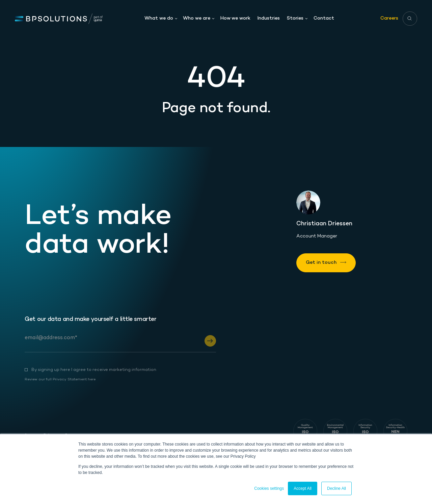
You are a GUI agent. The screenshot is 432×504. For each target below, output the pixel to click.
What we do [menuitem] (159, 17)
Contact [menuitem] (324, 17)
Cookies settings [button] (269, 488)
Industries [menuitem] (269, 17)
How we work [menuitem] (235, 17)
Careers (389, 17)
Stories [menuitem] (295, 17)
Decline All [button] (336, 488)
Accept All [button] (303, 488)
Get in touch (321, 263)
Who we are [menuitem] (197, 17)
